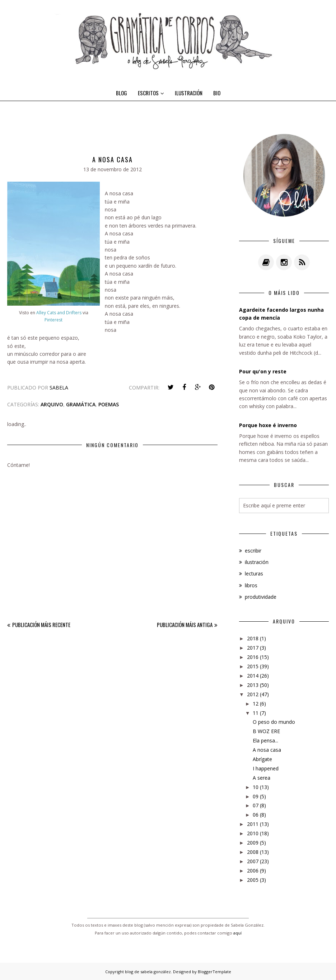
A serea (262, 778)
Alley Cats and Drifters (59, 313)
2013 (253, 685)
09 (256, 796)
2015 (253, 666)
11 (256, 713)
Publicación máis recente (41, 625)
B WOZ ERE (266, 731)
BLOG (122, 93)
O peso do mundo (274, 722)
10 (256, 787)
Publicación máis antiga (185, 625)
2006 (253, 871)
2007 (253, 861)
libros (251, 585)
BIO (217, 93)
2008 (253, 852)
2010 (253, 833)
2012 (253, 694)
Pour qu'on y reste (263, 371)
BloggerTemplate (214, 972)
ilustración (257, 562)
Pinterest (53, 320)
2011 (253, 824)
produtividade (261, 597)
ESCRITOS (151, 93)
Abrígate (262, 759)
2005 (253, 880)
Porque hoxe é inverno (268, 425)
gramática (81, 404)
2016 (253, 657)
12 (256, 704)
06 (256, 815)
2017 (253, 648)
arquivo (52, 404)
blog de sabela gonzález (148, 972)
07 (256, 805)
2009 (253, 843)
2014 (253, 676)
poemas (109, 404)
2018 (253, 638)
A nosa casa (267, 750)
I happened (266, 768)
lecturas (254, 573)
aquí (237, 933)
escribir (253, 551)
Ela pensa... (265, 740)
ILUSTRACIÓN (189, 93)
